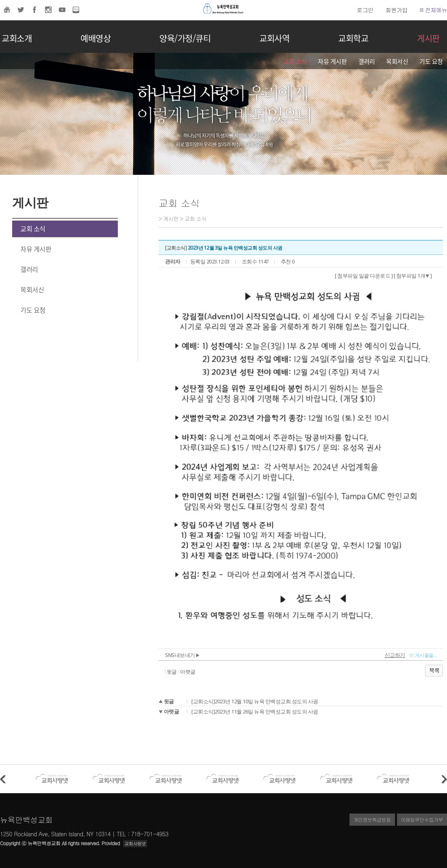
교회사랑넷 (135, 843)
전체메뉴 (433, 10)
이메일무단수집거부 (422, 819)
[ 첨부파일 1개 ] (413, 276)
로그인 (365, 10)
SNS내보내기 (182, 655)
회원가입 (397, 10)
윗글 (172, 672)
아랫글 (188, 672)
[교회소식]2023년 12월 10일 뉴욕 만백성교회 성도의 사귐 (255, 701)
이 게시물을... (423, 655)
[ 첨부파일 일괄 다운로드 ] (364, 276)
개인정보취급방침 (372, 819)
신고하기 (395, 655)
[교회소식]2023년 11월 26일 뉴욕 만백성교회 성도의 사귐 (255, 711)
